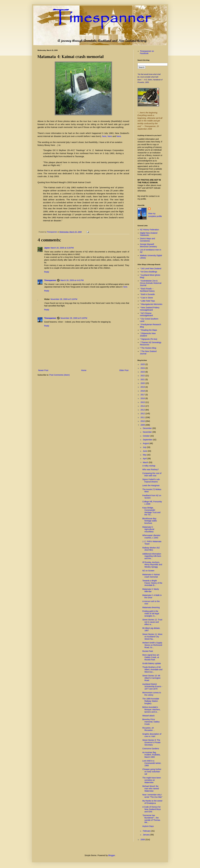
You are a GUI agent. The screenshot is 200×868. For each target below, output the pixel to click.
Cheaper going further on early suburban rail (152, 772)
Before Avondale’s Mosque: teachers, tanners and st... (151, 710)
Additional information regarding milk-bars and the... (152, 556)
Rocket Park (148, 651)
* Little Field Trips (147, 301)
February (147, 831)
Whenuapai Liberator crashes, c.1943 (151, 537)
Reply (47, 272)
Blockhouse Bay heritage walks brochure (150, 521)
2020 (143, 383)
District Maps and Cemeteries (147, 240)
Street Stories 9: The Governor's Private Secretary (151, 742)
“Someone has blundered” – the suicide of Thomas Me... (151, 819)
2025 (143, 364)
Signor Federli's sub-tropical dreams (151, 481)
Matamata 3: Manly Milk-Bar (151, 590)
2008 (143, 840)
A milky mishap (149, 466)
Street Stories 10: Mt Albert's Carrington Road (151, 678)
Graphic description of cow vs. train (152, 735)
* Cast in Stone (146, 298)
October (147, 436)
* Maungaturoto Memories (151, 304)
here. (126, 287)
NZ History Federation (150, 230)
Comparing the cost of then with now (152, 474)
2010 (143, 421)
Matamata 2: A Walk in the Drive (152, 596)
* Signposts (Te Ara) (149, 339)
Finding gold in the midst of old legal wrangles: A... (151, 614)
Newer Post (43, 370)
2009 (143, 425)
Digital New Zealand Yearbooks (149, 234)
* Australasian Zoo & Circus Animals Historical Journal (151, 283)
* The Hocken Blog (148, 348)
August (146, 443)
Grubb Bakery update (152, 663)
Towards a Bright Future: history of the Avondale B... (152, 583)
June (145, 451)
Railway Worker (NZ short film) (151, 549)
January (147, 835)
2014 (143, 406)
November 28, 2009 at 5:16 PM (64, 299)
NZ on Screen (148, 571)
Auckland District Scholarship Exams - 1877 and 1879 (152, 686)
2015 (143, 402)
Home (84, 370)
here (104, 136)
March (146, 462)
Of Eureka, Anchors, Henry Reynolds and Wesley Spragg (152, 565)
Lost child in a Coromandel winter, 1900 (152, 763)
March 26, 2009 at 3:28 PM (62, 248)
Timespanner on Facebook (147, 52)
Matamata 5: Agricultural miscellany (148, 529)
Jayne (47, 248)
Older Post (124, 370)
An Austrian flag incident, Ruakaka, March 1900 (151, 755)
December (147, 428)
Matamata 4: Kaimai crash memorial (151, 576)
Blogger (112, 855)
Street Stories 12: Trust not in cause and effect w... (152, 622)
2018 (143, 391)
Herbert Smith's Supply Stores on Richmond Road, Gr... (152, 645)
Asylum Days (148, 826)
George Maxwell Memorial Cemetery (148, 245)
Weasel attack (148, 716)
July (145, 447)
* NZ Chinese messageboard (146, 314)
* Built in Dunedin (147, 294)
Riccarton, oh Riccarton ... (149, 729)
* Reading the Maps (149, 330)
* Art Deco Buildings (149, 272)
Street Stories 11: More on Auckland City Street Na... (152, 637)
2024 (143, 368)
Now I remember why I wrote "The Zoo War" (152, 796)
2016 (143, 398)
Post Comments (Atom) (60, 375)
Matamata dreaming (151, 607)
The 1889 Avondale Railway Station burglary (151, 701)
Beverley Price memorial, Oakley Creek (151, 722)
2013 (143, 410)
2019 (143, 387)
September (148, 440)
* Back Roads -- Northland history (147, 290)
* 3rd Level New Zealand (151, 268)
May (145, 455)
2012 (143, 414)
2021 (143, 379)
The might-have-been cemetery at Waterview (152, 780)
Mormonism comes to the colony (152, 694)
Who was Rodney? (151, 469)
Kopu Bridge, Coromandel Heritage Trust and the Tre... (151, 511)
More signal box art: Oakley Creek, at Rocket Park (151, 657)
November (147, 432)
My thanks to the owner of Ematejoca (152, 802)
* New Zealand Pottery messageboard (150, 309)
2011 (143, 417)
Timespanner (50, 280)
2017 (143, 395)
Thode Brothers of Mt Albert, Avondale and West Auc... (152, 670)
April (145, 459)
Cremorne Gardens (151, 749)
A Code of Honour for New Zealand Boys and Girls (152, 809)
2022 (143, 376)
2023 (143, 372)
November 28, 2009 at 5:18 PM (74, 318)
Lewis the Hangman (151, 485)
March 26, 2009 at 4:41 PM (72, 280)
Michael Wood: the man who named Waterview (151, 789)
